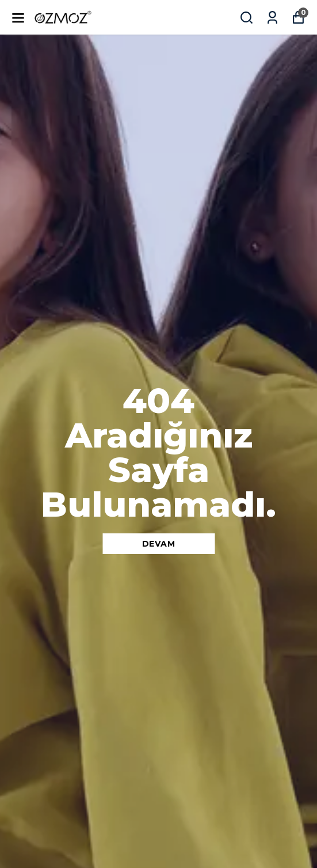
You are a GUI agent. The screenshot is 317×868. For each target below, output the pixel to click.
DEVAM (159, 544)
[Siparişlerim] (272, 18)
